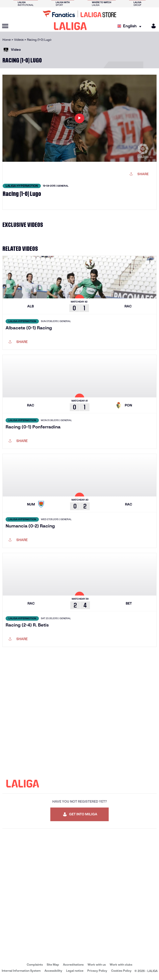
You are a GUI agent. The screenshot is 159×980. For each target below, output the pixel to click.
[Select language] (131, 26)
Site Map (53, 965)
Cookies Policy (121, 971)
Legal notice (75, 971)
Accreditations (73, 965)
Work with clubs (121, 965)
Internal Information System (21, 971)
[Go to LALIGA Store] (79, 14)
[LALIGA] (70, 26)
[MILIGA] (152, 26)
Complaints (35, 965)
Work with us (97, 965)
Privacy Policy (97, 971)
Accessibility (53, 971)
